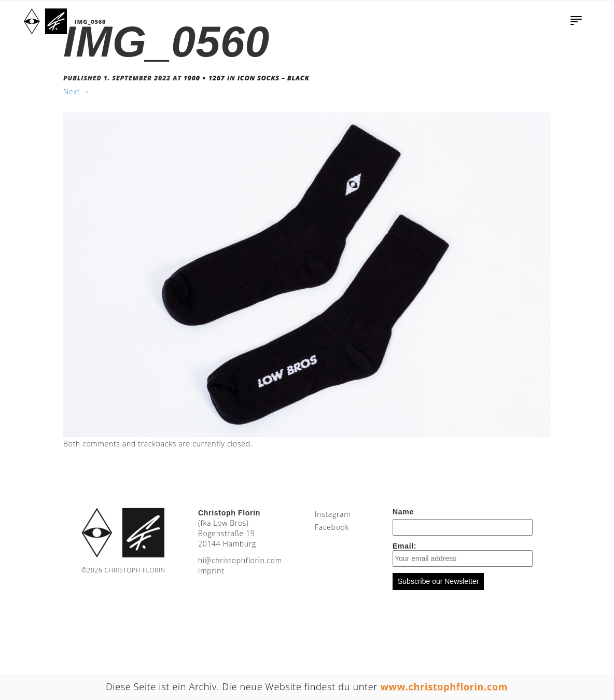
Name (403, 512)
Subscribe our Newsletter (438, 581)
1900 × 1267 (204, 78)
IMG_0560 (90, 22)
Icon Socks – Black (274, 78)
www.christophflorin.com (444, 687)
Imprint (211, 571)
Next (76, 92)
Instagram (333, 514)
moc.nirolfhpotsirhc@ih (240, 560)
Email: (463, 554)
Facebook (332, 527)
